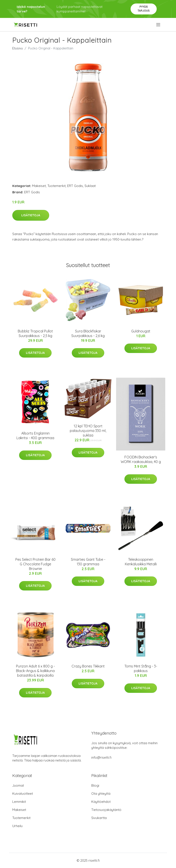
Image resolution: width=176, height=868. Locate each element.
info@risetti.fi (101, 757)
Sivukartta (99, 818)
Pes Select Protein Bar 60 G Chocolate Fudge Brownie (35, 564)
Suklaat (90, 186)
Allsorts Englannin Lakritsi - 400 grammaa (35, 436)
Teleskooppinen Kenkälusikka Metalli (141, 562)
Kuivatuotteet (23, 794)
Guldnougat (141, 331)
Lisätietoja (31, 215)
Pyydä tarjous (144, 9)
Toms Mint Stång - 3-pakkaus (141, 668)
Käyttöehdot (101, 802)
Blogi (95, 785)
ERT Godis (75, 186)
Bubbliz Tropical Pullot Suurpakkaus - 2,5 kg (35, 333)
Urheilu (17, 826)
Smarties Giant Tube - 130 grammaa (88, 562)
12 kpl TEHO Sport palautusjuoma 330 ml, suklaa (88, 431)
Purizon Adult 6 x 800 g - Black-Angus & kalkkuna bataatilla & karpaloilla (35, 671)
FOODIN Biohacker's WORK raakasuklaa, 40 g (141, 459)
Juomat (18, 785)
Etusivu (18, 48)
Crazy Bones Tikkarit (88, 666)
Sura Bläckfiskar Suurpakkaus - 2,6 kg (88, 333)
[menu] (159, 25)
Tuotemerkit (57, 186)
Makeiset (39, 186)
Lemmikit (19, 802)
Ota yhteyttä (101, 794)
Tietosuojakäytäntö (106, 810)
